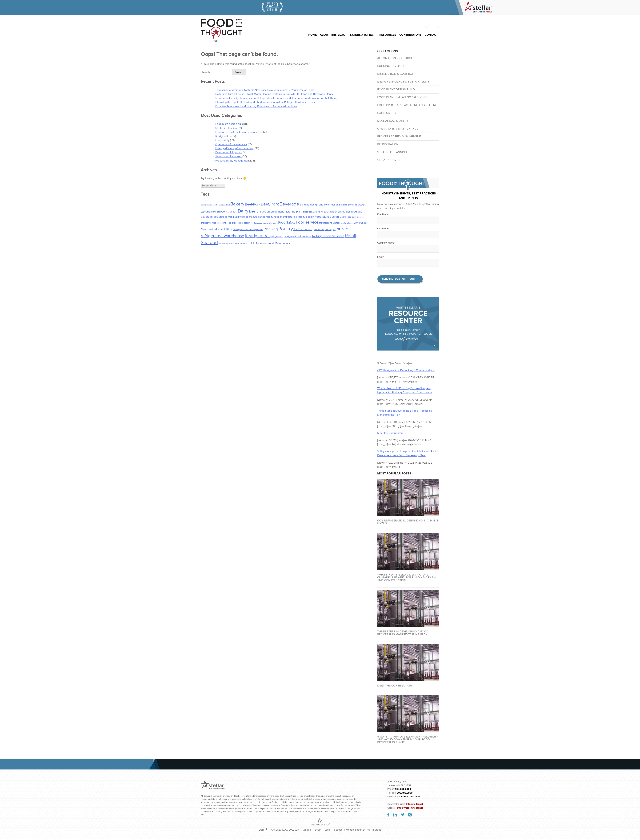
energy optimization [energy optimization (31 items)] (340, 212)
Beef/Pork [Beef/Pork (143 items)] (270, 204)
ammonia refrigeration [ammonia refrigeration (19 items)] (210, 205)
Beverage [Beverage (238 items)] (289, 204)
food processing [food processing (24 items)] (219, 223)
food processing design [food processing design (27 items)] (238, 223)
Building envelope (391, 66)
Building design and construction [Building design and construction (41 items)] (319, 205)
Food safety (222, 140)
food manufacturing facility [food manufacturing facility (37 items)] (258, 217)
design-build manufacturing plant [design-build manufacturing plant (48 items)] (282, 212)
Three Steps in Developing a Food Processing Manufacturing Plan (403, 633)
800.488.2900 (405, 793)
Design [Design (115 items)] (255, 211)
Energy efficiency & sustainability (235, 148)
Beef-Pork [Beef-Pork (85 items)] (253, 204)
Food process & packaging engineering (239, 132)
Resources (388, 35)
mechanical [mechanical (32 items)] (361, 223)
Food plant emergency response (403, 97)
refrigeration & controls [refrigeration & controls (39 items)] (298, 236)
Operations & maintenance (231, 144)
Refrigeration (223, 136)
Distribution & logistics (229, 153)
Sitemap (338, 830)
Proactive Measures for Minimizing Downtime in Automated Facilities (256, 106)
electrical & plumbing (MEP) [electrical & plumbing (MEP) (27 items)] (316, 212)
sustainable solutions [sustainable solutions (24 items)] (238, 243)
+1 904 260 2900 (411, 797)
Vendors (307, 830)
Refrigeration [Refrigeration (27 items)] (277, 236)
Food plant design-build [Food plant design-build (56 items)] (330, 217)
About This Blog (332, 35)
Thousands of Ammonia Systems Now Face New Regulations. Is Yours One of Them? (265, 90)
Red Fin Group (374, 830)
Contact (431, 35)
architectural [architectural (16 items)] (225, 205)
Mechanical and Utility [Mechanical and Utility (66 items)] (216, 229)
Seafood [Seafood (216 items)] (209, 243)
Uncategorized (389, 160)
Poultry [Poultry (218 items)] (286, 229)
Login (318, 830)
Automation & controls (229, 157)
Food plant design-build (230, 124)
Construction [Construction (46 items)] (229, 212)
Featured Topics (361, 35)
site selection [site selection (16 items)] (223, 243)
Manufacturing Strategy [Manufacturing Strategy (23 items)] (330, 223)
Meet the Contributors (395, 686)
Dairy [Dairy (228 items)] (243, 211)
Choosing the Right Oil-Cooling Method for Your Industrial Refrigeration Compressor (265, 102)
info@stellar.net (414, 804)
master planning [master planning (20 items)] (348, 223)
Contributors (410, 35)
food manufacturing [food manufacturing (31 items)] (233, 217)
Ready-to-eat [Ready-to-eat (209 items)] (257, 236)
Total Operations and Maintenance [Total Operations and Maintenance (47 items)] (270, 243)
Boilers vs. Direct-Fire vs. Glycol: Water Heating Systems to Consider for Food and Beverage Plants (274, 94)
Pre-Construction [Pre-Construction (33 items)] (303, 230)
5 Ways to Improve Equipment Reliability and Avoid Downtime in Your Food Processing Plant (408, 739)
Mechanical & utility (393, 121)
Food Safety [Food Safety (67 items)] (287, 223)
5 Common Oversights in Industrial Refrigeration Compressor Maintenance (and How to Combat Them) (276, 98)
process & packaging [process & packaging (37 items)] (324, 229)
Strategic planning (226, 128)
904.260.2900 (403, 789)
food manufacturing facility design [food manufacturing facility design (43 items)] (294, 217)
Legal (328, 830)
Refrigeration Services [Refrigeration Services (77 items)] (328, 236)
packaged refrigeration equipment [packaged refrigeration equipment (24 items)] (248, 230)
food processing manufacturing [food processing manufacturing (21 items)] (264, 223)
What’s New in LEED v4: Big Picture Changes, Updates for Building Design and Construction (406, 578)
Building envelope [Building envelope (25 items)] (348, 205)
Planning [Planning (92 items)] (271, 229)
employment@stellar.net (410, 808)
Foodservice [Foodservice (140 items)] (307, 222)
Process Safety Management (232, 161)
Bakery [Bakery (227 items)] (237, 204)
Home (312, 35)
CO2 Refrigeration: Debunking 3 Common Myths (408, 522)
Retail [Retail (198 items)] (350, 236)
